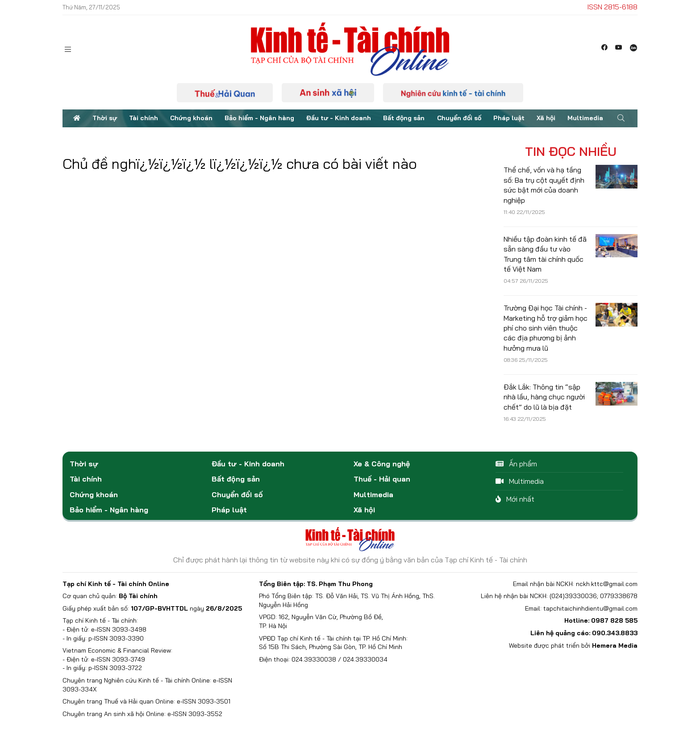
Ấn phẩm (516, 464)
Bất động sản (404, 118)
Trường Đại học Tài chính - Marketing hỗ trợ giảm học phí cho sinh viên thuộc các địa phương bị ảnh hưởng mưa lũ (546, 328)
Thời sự (105, 118)
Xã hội (546, 118)
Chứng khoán (191, 118)
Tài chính (144, 118)
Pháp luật (509, 118)
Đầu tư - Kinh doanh (339, 118)
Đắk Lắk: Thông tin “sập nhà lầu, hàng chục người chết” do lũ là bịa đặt (544, 397)
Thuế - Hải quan (382, 479)
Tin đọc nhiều (571, 151)
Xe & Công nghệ (382, 464)
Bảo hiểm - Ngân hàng (259, 118)
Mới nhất (515, 499)
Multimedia (585, 118)
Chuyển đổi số (459, 118)
